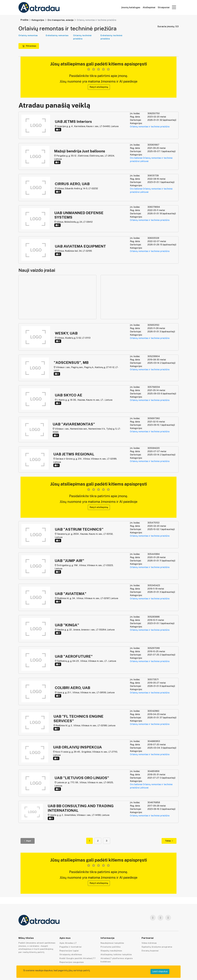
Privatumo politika (110, 947)
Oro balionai (136, 158)
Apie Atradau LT (68, 943)
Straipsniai (164, 7)
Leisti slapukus (160, 971)
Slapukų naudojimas (111, 951)
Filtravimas (29, 46)
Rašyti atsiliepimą (99, 87)
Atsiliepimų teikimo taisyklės (116, 954)
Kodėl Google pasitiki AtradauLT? (77, 958)
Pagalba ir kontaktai (71, 947)
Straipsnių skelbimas (71, 954)
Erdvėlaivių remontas (57, 35)
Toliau (169, 841)
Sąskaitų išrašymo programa (157, 947)
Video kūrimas (149, 943)
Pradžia (24, 20)
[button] (174, 7)
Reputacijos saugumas (72, 962)
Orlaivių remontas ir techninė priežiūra (150, 127)
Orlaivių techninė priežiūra (82, 37)
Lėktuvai (144, 161)
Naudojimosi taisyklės (112, 943)
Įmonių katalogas (131, 7)
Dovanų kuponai (150, 951)
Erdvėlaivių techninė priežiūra (111, 37)
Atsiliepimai (149, 7)
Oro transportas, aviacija (60, 20)
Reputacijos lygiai (69, 951)
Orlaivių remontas (28, 35)
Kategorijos (38, 20)
